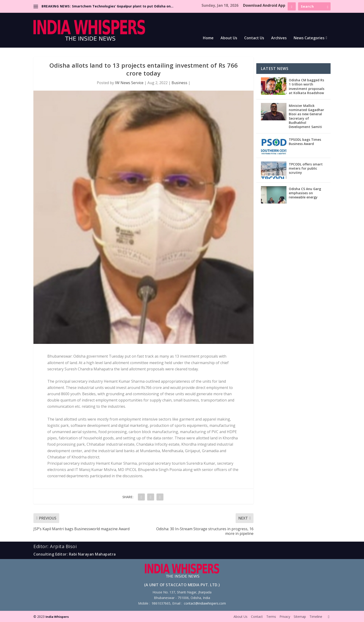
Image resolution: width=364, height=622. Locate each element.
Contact (257, 617)
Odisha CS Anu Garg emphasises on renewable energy (305, 193)
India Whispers (57, 617)
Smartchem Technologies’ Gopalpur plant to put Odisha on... (123, 6)
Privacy (285, 617)
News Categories (309, 38)
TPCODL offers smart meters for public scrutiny (306, 168)
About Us (229, 38)
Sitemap (300, 617)
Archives (279, 38)
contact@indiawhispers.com (205, 603)
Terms (271, 617)
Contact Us (254, 38)
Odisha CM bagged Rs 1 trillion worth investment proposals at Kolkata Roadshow (307, 86)
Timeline (316, 617)
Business (179, 83)
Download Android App (264, 5)
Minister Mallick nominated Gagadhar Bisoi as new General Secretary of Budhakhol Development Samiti (306, 116)
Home (208, 38)
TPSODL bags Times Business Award (305, 142)
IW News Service (129, 83)
